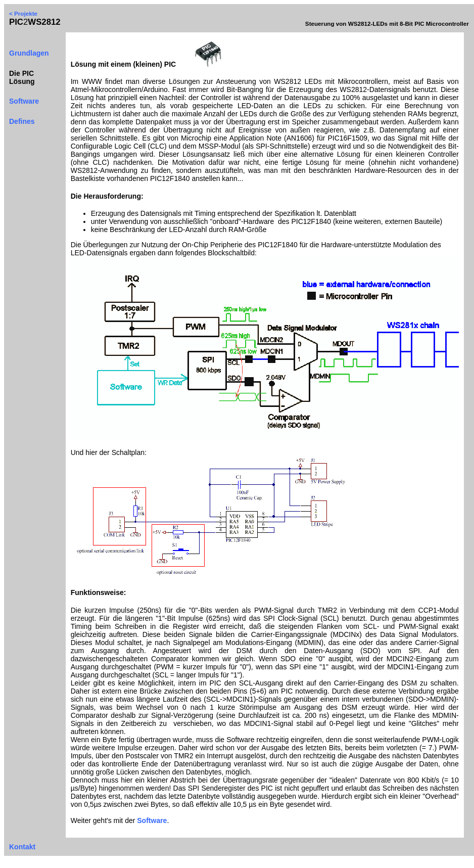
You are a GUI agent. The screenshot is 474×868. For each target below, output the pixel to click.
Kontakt (22, 847)
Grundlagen (29, 53)
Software (24, 101)
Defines (22, 121)
